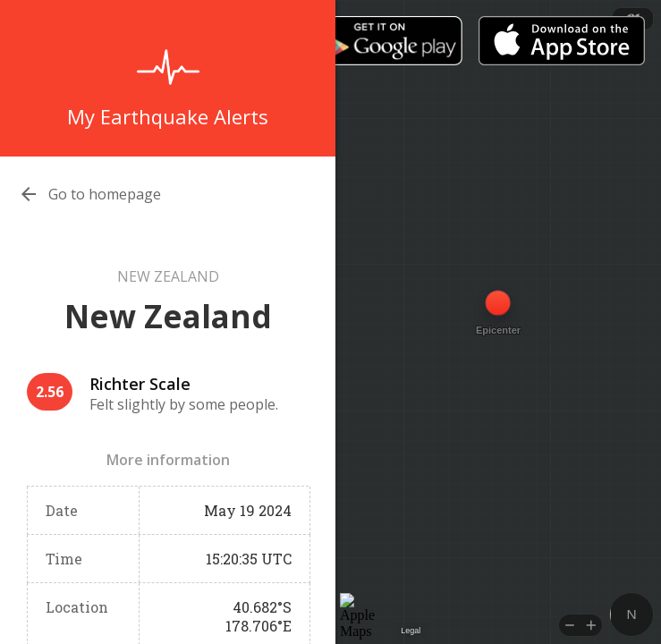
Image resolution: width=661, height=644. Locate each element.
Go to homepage (105, 194)
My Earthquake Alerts (168, 116)
